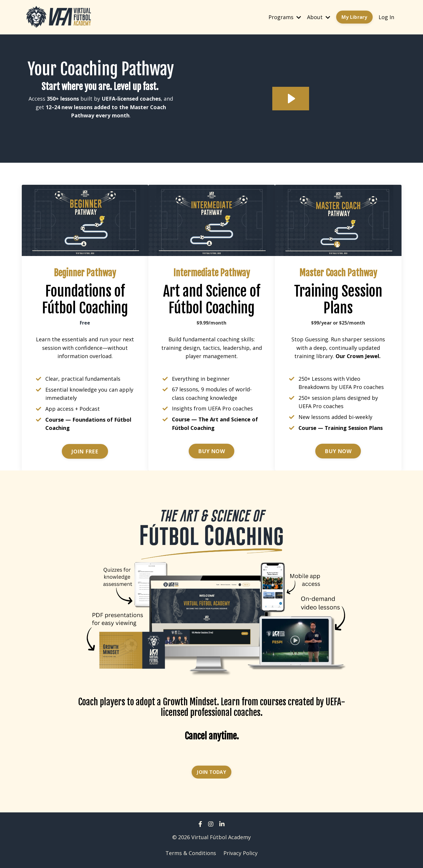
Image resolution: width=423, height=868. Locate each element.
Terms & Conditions (191, 853)
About (319, 17)
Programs (285, 17)
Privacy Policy (240, 853)
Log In (386, 17)
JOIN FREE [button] (85, 452)
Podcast (90, 409)
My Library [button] (354, 17)
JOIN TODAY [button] (211, 772)
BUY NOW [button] (211, 452)
